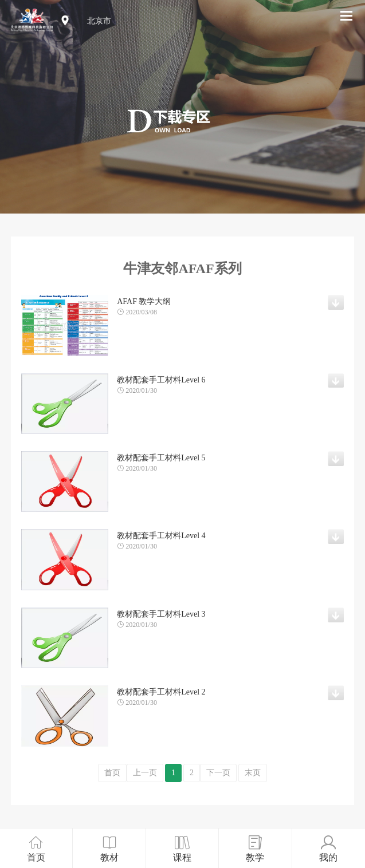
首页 (112, 773)
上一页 (145, 773)
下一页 (218, 773)
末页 (253, 773)
